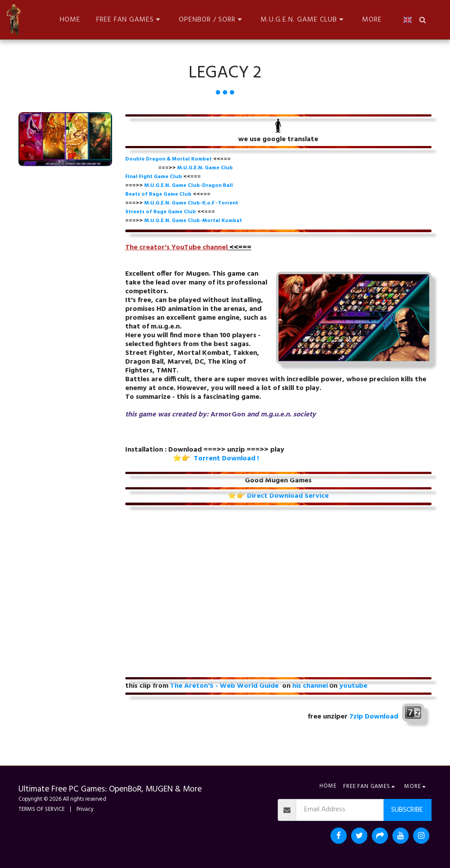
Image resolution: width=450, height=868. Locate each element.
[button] (130, 20)
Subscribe (407, 810)
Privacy (85, 809)
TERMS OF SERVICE (42, 809)
